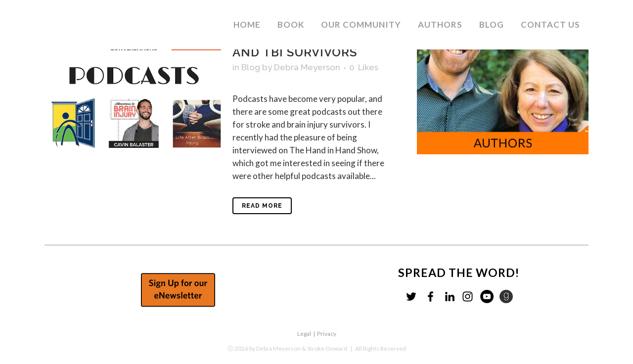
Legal (304, 334)
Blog (251, 67)
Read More (262, 206)
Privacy (327, 334)
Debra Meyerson (307, 67)
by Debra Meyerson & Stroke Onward (298, 348)
